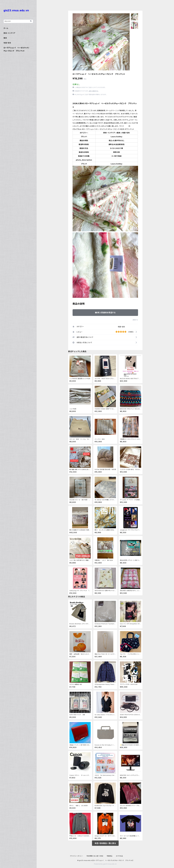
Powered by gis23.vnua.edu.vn (105, 864)
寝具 (5, 38)
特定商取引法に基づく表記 (95, 856)
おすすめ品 (119, 856)
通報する (135, 320)
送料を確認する (94, 91)
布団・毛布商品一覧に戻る (105, 843)
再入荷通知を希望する (105, 313)
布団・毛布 (121, 327)
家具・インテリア (9, 33)
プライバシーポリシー (76, 856)
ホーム (6, 28)
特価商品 (110, 856)
